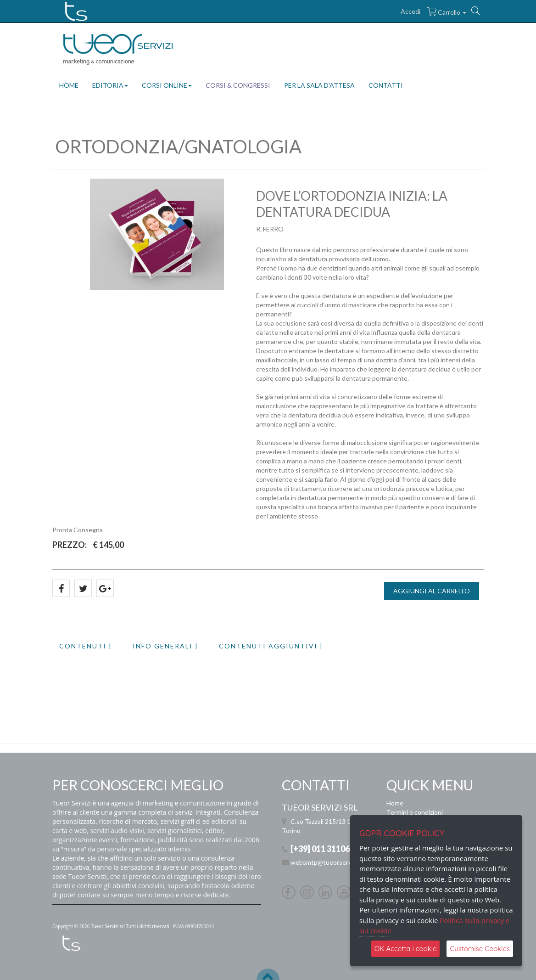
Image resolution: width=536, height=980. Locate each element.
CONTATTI (386, 85)
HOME (69, 85)
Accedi (410, 11)
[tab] (96, 646)
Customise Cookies (480, 949)
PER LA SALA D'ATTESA (319, 85)
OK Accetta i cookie (406, 949)
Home (395, 803)
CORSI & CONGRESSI (238, 85)
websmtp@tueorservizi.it (327, 862)
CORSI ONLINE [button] (167, 85)
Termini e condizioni (415, 812)
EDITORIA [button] (110, 85)
